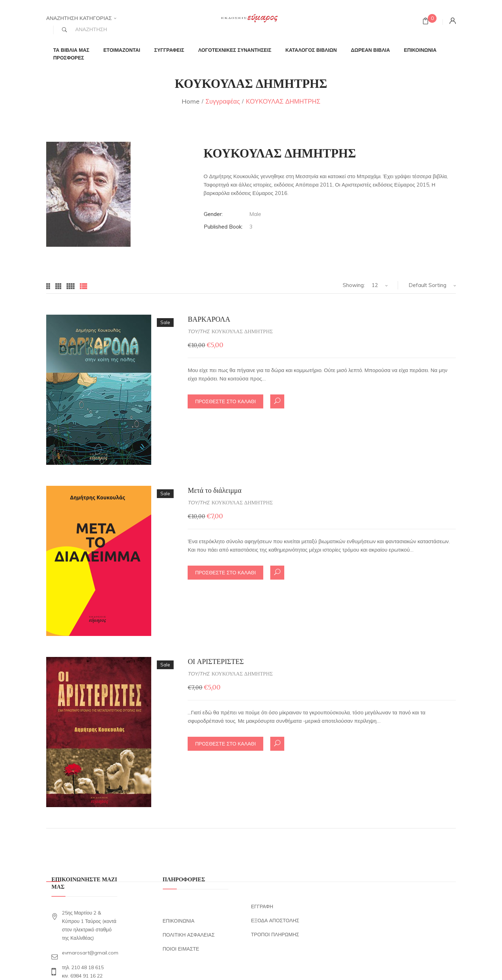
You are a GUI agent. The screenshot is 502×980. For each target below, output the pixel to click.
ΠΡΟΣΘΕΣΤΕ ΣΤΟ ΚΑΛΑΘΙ (225, 401)
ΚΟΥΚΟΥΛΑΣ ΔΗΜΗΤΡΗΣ (242, 331)
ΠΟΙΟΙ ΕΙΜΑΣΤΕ (181, 949)
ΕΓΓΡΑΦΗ (262, 906)
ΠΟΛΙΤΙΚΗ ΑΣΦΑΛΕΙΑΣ (189, 935)
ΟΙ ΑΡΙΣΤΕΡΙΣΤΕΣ (216, 661)
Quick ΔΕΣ (277, 401)
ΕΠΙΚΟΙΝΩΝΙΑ (179, 921)
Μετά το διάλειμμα (214, 490)
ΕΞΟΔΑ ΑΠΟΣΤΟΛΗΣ (275, 920)
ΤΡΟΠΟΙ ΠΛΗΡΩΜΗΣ (275, 934)
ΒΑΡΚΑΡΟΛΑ (209, 319)
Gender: (213, 214)
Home (191, 101)
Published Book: (223, 227)
